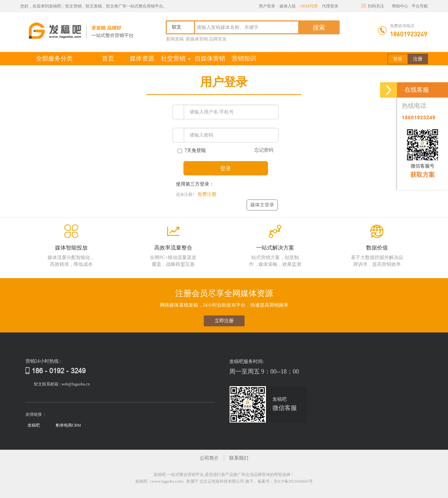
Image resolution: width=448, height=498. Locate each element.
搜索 (319, 28)
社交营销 (176, 58)
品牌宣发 (218, 39)
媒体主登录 (262, 205)
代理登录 (330, 6)
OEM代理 (309, 6)
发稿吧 (34, 425)
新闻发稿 (175, 39)
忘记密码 (264, 150)
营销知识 (244, 58)
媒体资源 (142, 58)
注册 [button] (418, 59)
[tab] (224, 83)
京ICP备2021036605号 (293, 481)
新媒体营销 (197, 39)
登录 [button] (398, 59)
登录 (226, 168)
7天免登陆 (192, 151)
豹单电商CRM (68, 425)
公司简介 (209, 458)
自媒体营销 (210, 58)
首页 (113, 58)
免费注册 (207, 194)
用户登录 (267, 6)
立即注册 (224, 321)
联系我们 (239, 458)
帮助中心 (400, 6)
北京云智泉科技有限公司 (222, 481)
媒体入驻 (288, 6)
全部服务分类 (54, 58)
